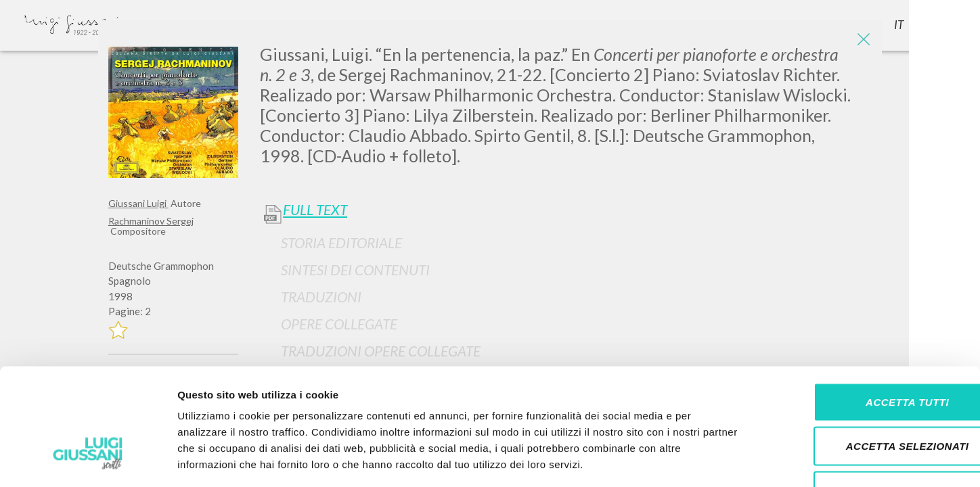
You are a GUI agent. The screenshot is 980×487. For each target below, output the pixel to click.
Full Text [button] (315, 210)
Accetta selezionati (867, 354)
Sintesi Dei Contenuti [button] (355, 270)
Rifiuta (867, 398)
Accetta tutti (867, 309)
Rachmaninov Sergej (151, 221)
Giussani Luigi (138, 203)
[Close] (862, 41)
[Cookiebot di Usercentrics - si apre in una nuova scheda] (88, 461)
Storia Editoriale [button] (341, 242)
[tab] (566, 242)
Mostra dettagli (712, 460)
